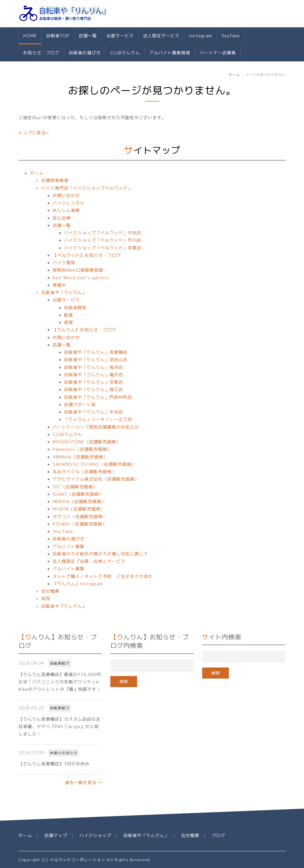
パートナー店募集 (218, 53)
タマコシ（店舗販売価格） (80, 517)
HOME (30, 36)
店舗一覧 (88, 36)
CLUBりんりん (125, 53)
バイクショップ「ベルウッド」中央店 (103, 233)
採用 (46, 599)
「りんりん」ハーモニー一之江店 (98, 419)
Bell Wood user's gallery (81, 278)
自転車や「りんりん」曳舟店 (94, 367)
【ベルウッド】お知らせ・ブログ (87, 255)
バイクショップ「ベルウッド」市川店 (103, 240)
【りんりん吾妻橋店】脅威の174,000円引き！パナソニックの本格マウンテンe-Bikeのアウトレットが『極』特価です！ (60, 682)
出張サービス (120, 36)
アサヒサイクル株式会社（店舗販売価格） (96, 479)
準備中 (59, 285)
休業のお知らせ (64, 753)
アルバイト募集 (69, 546)
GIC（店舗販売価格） (75, 487)
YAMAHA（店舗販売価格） (80, 457)
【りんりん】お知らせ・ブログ (84, 330)
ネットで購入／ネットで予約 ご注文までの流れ (103, 576)
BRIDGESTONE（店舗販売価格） (87, 442)
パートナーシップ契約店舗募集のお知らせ (96, 427)
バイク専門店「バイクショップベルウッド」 (87, 188)
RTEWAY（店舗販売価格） (80, 524)
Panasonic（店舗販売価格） (82, 449)
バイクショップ (95, 835)
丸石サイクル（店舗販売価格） (84, 472)
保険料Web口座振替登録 (78, 270)
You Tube (63, 531)
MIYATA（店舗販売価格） (79, 509)
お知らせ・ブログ (41, 53)
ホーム (234, 75)
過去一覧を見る (81, 783)
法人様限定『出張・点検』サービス (89, 561)
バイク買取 (64, 263)
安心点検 (62, 218)
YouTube (231, 36)
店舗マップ (56, 835)
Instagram (200, 36)
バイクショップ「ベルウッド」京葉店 (103, 248)
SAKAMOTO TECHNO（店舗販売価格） (94, 464)
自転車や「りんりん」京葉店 (94, 382)
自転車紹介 (60, 663)
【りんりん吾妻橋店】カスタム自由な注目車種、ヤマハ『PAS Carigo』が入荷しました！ (59, 727)
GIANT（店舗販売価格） (78, 494)
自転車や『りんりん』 (64, 606)
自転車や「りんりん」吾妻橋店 (96, 352)
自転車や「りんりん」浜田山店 (96, 360)
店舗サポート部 (80, 405)
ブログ (218, 835)
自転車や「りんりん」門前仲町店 (98, 397)
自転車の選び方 (85, 53)
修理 (69, 322)
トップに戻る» (34, 133)
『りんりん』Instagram (78, 584)
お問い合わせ (66, 196)
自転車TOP (58, 36)
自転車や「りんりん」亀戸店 (94, 375)
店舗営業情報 (55, 180)
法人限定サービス (161, 36)
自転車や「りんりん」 (64, 293)
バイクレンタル (69, 203)
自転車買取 (75, 308)
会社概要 (50, 591)
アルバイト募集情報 (170, 53)
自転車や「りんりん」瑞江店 (94, 389)
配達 (69, 315)
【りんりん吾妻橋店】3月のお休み (54, 764)
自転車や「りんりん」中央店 (94, 412)
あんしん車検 (66, 210)
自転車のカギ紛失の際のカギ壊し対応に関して (100, 554)
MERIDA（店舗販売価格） (79, 502)
